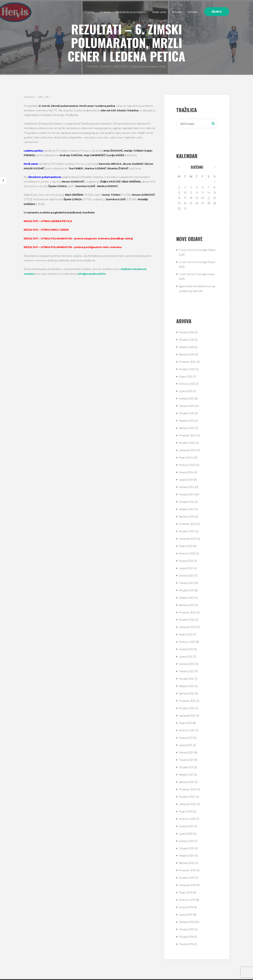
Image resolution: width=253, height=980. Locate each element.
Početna (92, 66)
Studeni (187, 367)
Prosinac (188, 360)
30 (179, 208)
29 (214, 203)
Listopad (188, 447)
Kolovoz (187, 382)
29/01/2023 (29, 97)
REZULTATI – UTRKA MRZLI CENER (46, 229)
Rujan (186, 375)
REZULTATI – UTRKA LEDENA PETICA (48, 221)
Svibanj (187, 396)
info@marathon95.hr (92, 273)
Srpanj (186, 469)
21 (208, 198)
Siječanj (197, 167)
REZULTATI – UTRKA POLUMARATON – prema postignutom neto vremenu (73, 247)
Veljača (187, 346)
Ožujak (187, 338)
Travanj (187, 331)
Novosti (105, 66)
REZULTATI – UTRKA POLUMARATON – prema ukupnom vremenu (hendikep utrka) (79, 238)
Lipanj (186, 389)
